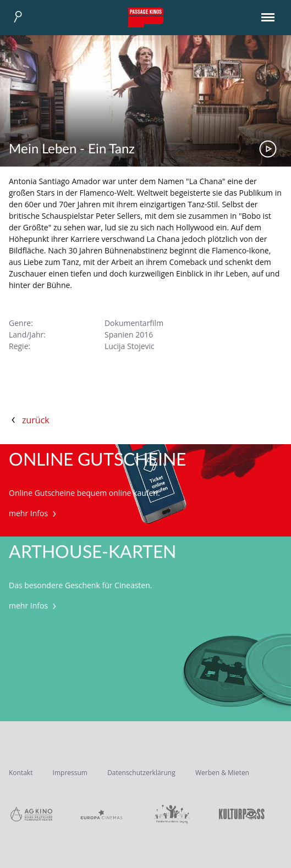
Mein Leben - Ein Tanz (72, 150)
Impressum (70, 773)
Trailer (268, 149)
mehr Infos (34, 513)
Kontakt (21, 773)
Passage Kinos (146, 18)
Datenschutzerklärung (141, 773)
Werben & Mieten (222, 773)
